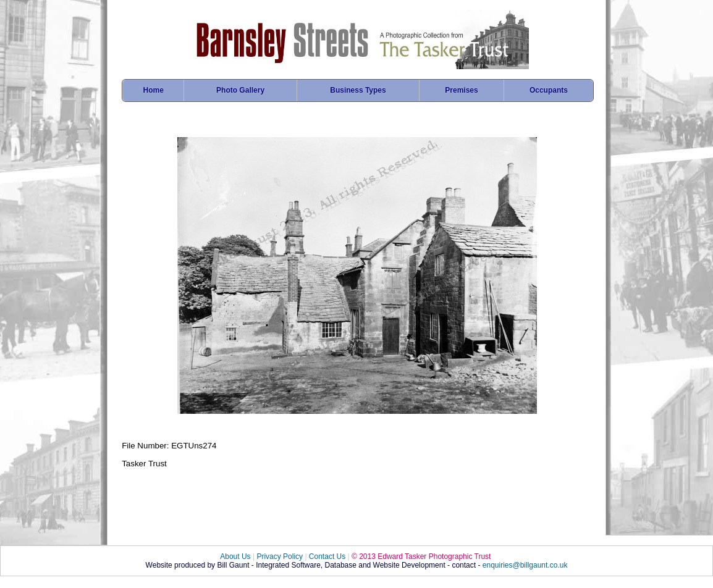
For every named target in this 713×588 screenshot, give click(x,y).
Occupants (549, 90)
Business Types (358, 90)
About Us (235, 556)
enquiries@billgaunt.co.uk (525, 565)
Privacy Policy (280, 556)
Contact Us (327, 556)
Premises (461, 90)
